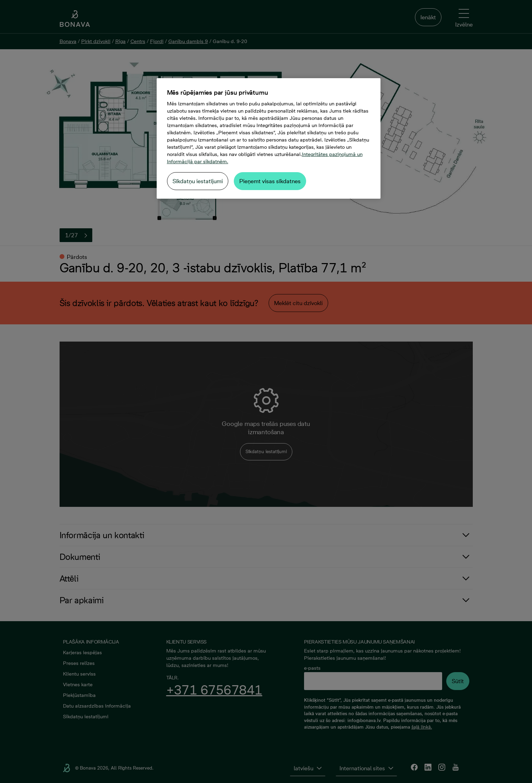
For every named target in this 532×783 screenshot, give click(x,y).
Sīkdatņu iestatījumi (198, 181)
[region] (269, 138)
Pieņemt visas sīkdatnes (270, 181)
